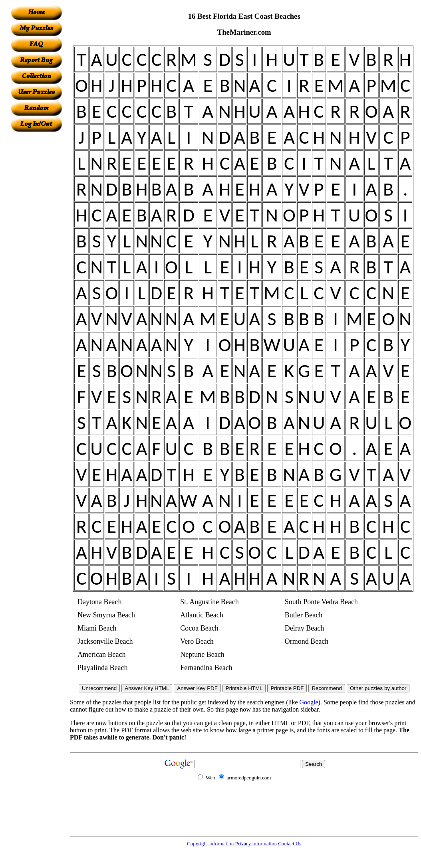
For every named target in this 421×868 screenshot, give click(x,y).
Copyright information (210, 843)
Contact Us (290, 843)
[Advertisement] (36, 252)
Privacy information (256, 843)
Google (309, 702)
